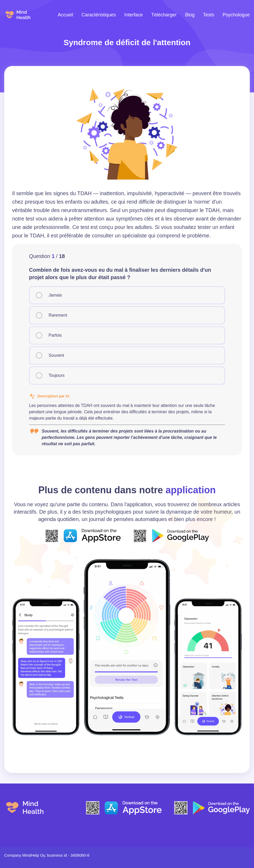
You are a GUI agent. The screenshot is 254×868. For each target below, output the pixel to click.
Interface (134, 15)
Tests (209, 15)
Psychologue (236, 15)
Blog (190, 15)
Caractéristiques (99, 15)
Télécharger (164, 15)
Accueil (65, 15)
